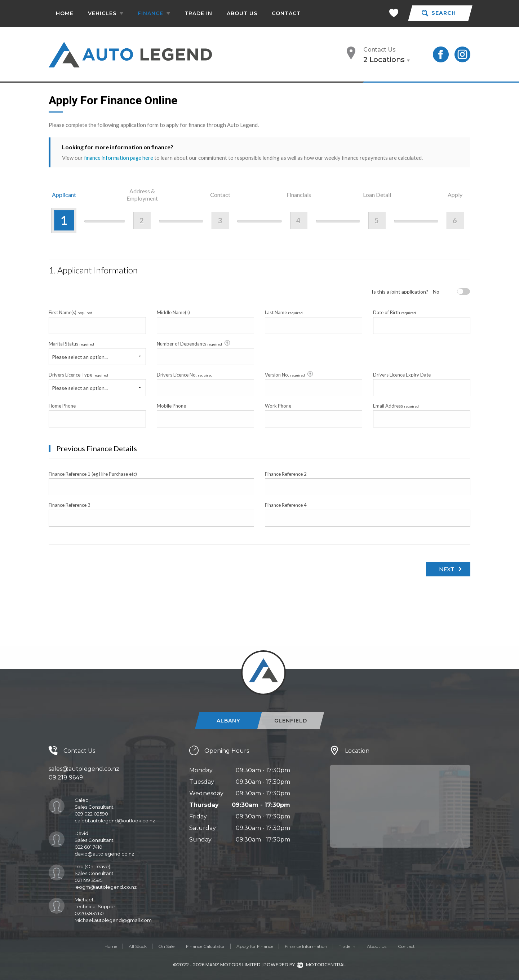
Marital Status (71, 343)
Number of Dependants (194, 343)
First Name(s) (70, 312)
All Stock (138, 946)
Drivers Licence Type (78, 374)
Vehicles (106, 13)
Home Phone (62, 406)
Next (445, 569)
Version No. (289, 374)
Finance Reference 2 (286, 474)
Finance (154, 13)
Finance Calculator (205, 946)
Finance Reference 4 (286, 505)
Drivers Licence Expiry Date (402, 374)
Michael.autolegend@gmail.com (113, 920)
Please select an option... (80, 357)
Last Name (284, 312)
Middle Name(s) (173, 312)
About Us (242, 13)
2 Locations (384, 60)
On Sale (166, 946)
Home (65, 13)
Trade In (198, 13)
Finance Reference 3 (70, 505)
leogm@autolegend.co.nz (106, 887)
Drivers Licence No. (185, 374)
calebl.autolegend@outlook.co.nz (115, 820)
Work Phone (278, 406)
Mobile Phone (171, 406)
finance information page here (119, 158)
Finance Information (306, 946)
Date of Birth (394, 312)
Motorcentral (322, 965)
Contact (286, 13)
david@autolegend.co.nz (104, 853)
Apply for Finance (255, 946)
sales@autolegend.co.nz (84, 768)
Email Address (396, 406)
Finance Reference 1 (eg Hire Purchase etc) (93, 474)
